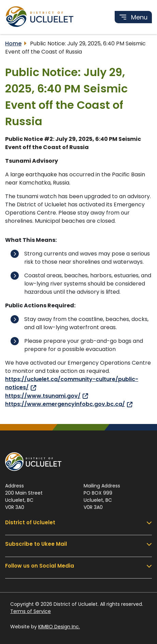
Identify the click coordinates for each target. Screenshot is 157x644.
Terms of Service (31, 611)
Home (13, 43)
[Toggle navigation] (133, 17)
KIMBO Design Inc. (59, 627)
